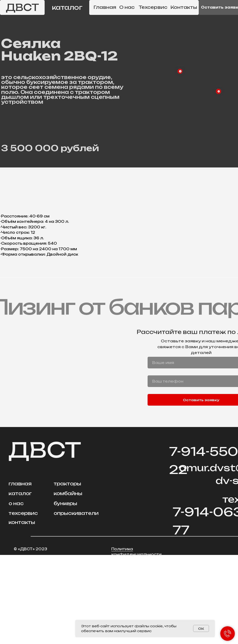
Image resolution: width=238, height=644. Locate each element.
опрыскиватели (76, 602)
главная (20, 573)
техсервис (23, 602)
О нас (127, 7)
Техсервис (153, 7)
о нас (16, 592)
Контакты (184, 7)
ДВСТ (22, 7)
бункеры (65, 592)
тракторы (67, 573)
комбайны (68, 582)
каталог (67, 7)
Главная (105, 7)
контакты (22, 611)
